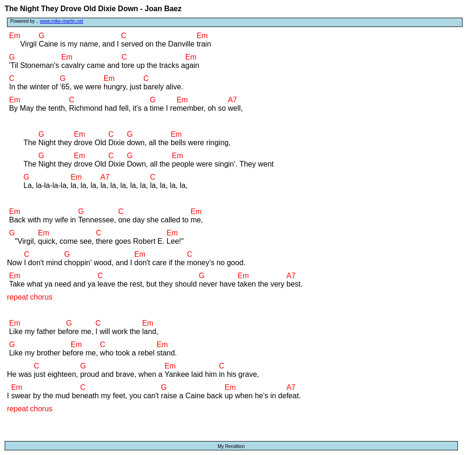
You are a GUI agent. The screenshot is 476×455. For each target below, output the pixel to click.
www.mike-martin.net (62, 21)
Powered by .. (47, 21)
